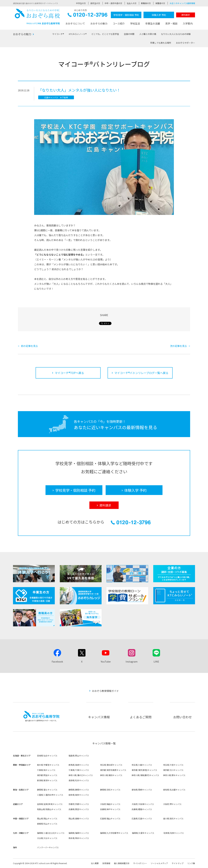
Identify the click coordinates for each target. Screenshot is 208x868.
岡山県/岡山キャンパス (47, 818)
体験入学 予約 (159, 15)
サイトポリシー (140, 863)
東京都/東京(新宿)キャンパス (144, 770)
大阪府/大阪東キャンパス (143, 804)
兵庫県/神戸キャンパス (110, 809)
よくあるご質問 (141, 717)
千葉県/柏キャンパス (46, 770)
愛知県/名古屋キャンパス (174, 790)
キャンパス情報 (99, 717)
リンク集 (191, 863)
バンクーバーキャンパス (48, 847)
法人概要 (95, 863)
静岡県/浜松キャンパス (110, 790)
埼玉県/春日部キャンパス (111, 765)
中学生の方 (81, 3)
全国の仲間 (129, 34)
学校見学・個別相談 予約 (126, 15)
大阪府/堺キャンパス (172, 804)
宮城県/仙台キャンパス (47, 756)
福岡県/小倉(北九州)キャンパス (51, 833)
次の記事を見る (179, 346)
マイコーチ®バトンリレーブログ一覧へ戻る (141, 373)
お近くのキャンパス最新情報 (182, 3)
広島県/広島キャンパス (142, 818)
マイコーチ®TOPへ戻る (69, 373)
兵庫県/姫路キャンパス (142, 809)
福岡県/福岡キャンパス (79, 833)
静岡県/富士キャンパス (47, 790)
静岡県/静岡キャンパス (79, 790)
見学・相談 (171, 23)
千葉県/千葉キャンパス (79, 770)
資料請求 (186, 15)
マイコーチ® (58, 34)
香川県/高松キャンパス (173, 818)
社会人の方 (132, 3)
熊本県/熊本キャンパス (79, 838)
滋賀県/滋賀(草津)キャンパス (50, 804)
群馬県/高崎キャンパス (79, 765)
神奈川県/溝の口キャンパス (81, 775)
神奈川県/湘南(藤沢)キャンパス (145, 775)
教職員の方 (146, 3)
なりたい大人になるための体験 (176, 34)
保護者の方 (160, 3)
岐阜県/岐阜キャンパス (79, 795)
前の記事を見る (29, 346)
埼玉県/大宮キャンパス (173, 765)
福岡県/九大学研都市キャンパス (114, 833)
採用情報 (106, 863)
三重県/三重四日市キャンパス (50, 795)
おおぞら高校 (37, 17)
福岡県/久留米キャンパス (143, 833)
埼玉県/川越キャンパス (142, 765)
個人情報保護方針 (122, 863)
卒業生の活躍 (153, 23)
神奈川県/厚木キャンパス (174, 775)
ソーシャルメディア (159, 863)
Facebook (57, 661)
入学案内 (188, 23)
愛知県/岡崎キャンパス (142, 790)
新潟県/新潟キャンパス (47, 780)
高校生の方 (95, 3)
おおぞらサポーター (185, 43)
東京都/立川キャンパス (173, 770)
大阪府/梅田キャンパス (110, 804)
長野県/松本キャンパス (79, 780)
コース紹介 (119, 23)
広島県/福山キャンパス (110, 818)
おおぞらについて (75, 23)
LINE (156, 661)
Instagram (132, 661)
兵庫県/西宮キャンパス (79, 809)
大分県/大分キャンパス (47, 838)
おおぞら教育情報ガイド (105, 691)
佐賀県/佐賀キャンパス (174, 833)
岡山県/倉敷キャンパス (79, 818)
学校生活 (135, 23)
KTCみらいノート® (78, 34)
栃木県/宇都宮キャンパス (48, 765)
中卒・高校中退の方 (113, 3)
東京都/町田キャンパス (47, 775)
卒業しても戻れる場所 (161, 43)
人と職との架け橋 (148, 34)
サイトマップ (178, 863)
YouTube (106, 661)
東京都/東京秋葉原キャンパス (113, 770)
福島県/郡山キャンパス (79, 756)
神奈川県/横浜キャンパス (111, 775)
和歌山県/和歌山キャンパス (49, 809)
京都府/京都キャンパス (79, 804)
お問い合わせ (182, 717)
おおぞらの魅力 (99, 23)
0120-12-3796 (88, 16)
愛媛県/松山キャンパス (47, 824)
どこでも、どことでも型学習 (105, 34)
